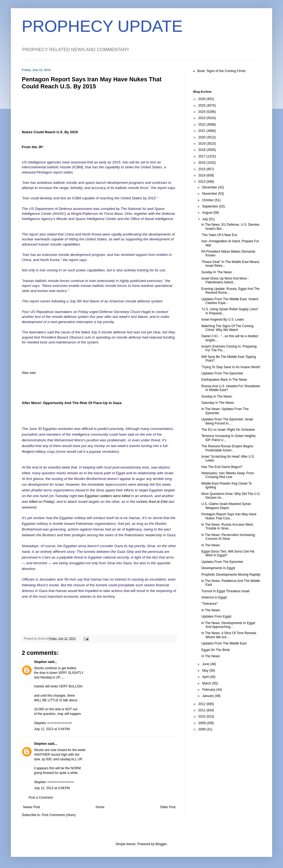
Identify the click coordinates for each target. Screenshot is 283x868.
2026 (202, 99)
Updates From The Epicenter (222, 373)
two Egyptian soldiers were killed (104, 496)
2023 (202, 118)
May (206, 671)
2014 (202, 175)
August (208, 213)
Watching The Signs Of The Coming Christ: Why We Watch (227, 328)
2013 (202, 182)
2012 (202, 704)
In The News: (211, 545)
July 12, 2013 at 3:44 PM (52, 729)
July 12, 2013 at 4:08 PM (52, 788)
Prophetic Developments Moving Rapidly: (231, 575)
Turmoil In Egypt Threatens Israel (225, 591)
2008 (202, 729)
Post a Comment (41, 798)
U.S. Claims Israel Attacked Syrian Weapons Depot (226, 506)
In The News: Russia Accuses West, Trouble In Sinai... (227, 526)
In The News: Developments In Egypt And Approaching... (228, 625)
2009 (202, 723)
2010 (202, 717)
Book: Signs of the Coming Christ (221, 71)
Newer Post (32, 807)
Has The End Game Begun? (222, 467)
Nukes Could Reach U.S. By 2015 (50, 132)
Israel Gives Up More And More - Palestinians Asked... (225, 280)
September (211, 206)
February (209, 690)
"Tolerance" (210, 604)
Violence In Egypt (214, 597)
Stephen (40, 662)
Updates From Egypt (216, 616)
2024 (202, 112)
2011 (202, 710)
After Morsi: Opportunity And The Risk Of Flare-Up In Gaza (72, 403)
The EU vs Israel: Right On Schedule (228, 430)
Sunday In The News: (217, 272)
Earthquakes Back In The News (224, 380)
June (206, 664)
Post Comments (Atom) (59, 815)
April (206, 677)
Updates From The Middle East (224, 643)
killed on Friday (41, 502)
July (206, 219)
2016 (202, 163)
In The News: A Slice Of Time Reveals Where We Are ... (229, 635)
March (207, 683)
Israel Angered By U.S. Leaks (223, 320)
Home (100, 807)
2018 (202, 150)
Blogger (161, 844)
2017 (202, 156)
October (208, 200)
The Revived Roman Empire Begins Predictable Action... (227, 448)
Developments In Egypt (218, 568)
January (208, 696)
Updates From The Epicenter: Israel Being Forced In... (227, 421)
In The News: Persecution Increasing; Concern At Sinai (228, 537)
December (210, 187)
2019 (202, 144)
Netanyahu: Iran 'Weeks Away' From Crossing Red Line (228, 475)
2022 (202, 125)
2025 (202, 106)
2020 (202, 137)
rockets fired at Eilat (152, 502)
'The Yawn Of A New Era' (219, 235)
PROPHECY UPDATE (102, 26)
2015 (202, 169)
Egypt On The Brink (216, 650)
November (210, 194)
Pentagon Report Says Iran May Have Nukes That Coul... (229, 516)
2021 (202, 131)
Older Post (168, 807)
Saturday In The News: (218, 403)
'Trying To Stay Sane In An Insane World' (231, 367)
